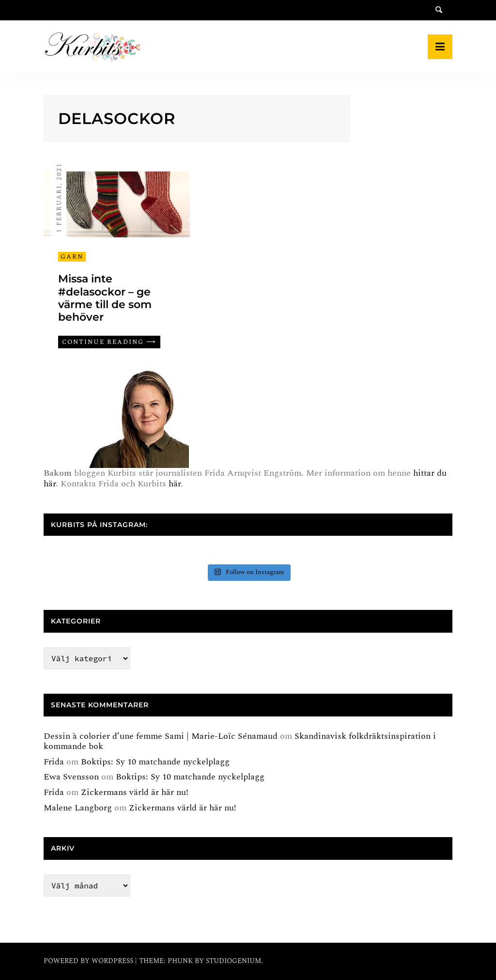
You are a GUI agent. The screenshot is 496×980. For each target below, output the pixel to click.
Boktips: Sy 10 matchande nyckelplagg (155, 762)
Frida (54, 762)
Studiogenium (233, 961)
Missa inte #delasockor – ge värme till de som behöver (105, 298)
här (175, 484)
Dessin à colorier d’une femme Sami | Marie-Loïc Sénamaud (161, 736)
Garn (72, 257)
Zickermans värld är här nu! (135, 792)
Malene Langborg (78, 808)
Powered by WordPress (89, 961)
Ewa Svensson (71, 777)
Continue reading (103, 342)
